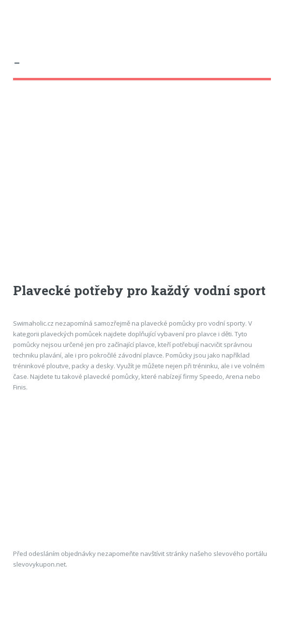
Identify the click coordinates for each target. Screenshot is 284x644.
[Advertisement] (91, 190)
